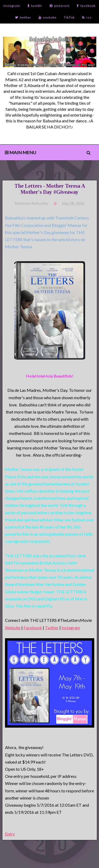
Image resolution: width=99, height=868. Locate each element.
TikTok (69, 17)
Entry (10, 834)
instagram (12, 6)
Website (13, 628)
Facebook (33, 628)
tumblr (35, 6)
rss (87, 17)
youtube (48, 17)
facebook (86, 6)
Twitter (52, 628)
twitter (23, 17)
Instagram (71, 628)
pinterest (60, 6)
